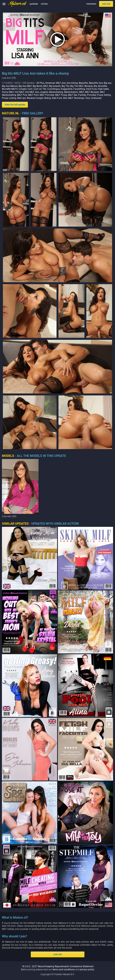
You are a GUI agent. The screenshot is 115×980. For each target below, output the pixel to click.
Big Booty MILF (40, 86)
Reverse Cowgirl (35, 98)
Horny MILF (8, 92)
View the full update (15, 105)
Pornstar (92, 95)
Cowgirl (23, 89)
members (91, 4)
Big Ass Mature (10, 86)
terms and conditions (64, 970)
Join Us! (106, 4)
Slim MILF (68, 98)
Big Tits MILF (77, 86)
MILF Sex (73, 95)
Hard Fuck (91, 89)
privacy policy (87, 970)
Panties (82, 95)
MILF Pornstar (47, 95)
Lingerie (44, 92)
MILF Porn (33, 95)
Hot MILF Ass (32, 92)
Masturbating (56, 92)
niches (44, 4)
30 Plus (40, 83)
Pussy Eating (104, 95)
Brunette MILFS (10, 89)
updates (34, 4)
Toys (88, 98)
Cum (30, 89)
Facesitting (79, 89)
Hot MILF (19, 92)
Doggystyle (67, 89)
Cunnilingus (54, 89)
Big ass (108, 83)
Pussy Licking (9, 98)
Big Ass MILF (25, 86)
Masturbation (71, 92)
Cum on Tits (40, 89)
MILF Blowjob (92, 92)
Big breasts (55, 86)
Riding (48, 98)
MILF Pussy (61, 95)
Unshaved (96, 98)
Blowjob (89, 86)
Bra (95, 86)
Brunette (103, 86)
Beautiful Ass (96, 83)
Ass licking (72, 83)
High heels (103, 89)
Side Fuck (57, 98)
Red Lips (22, 98)
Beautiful (83, 83)
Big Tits (65, 86)
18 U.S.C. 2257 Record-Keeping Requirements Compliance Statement (58, 966)
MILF (82, 92)
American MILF (53, 83)
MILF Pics (22, 95)
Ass (64, 83)
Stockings (79, 98)
